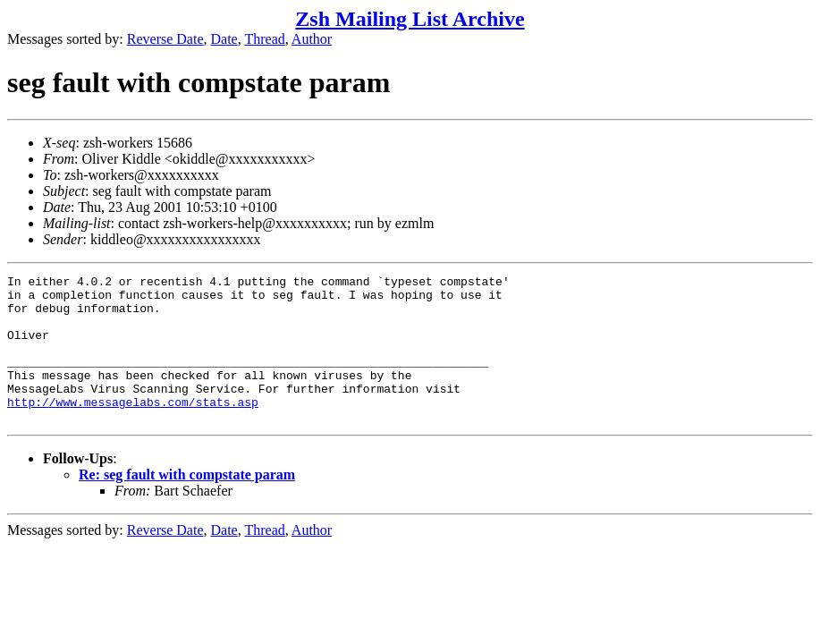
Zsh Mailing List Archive (410, 19)
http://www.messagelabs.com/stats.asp (133, 428)
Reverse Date (165, 39)
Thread (264, 39)
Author (312, 39)
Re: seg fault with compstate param (187, 504)
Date (224, 39)
